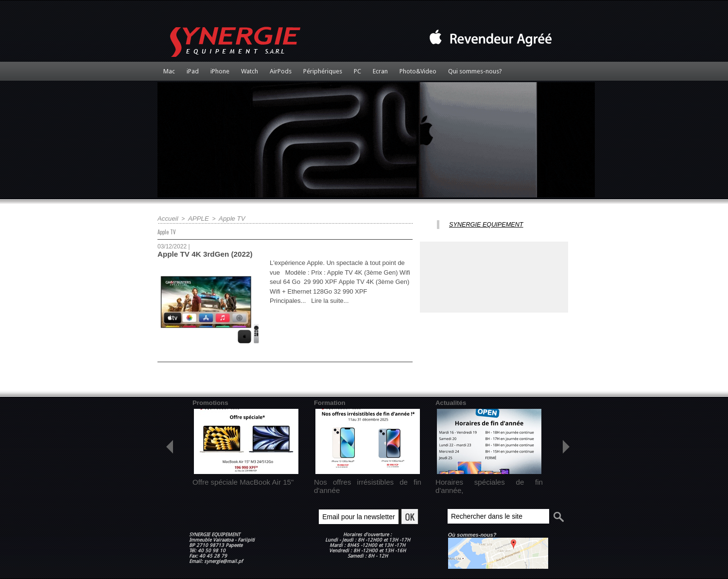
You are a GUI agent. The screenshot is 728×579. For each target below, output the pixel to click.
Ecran (380, 71)
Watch (250, 71)
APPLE (196, 218)
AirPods (281, 71)
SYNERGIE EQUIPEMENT (481, 224)
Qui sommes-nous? (475, 71)
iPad (193, 71)
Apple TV (226, 218)
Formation (328, 402)
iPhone (220, 71)
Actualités (449, 402)
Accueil (167, 218)
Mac (169, 71)
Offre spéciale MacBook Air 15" (233, 480)
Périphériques (323, 71)
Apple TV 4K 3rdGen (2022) (201, 253)
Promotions (209, 402)
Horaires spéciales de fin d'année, (479, 480)
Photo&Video (418, 71)
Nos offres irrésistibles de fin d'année (362, 480)
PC (357, 71)
